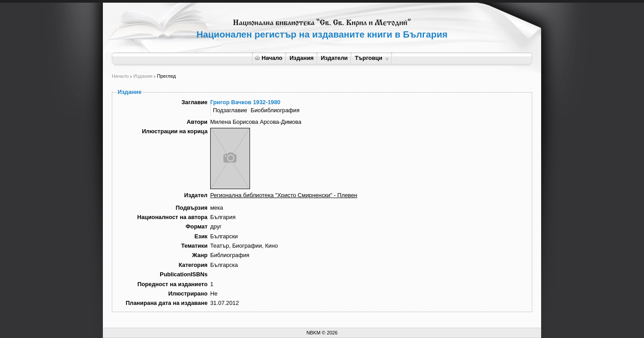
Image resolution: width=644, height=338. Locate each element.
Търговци (371, 58)
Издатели (334, 58)
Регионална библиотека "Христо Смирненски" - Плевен (284, 195)
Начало (269, 58)
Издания (301, 58)
